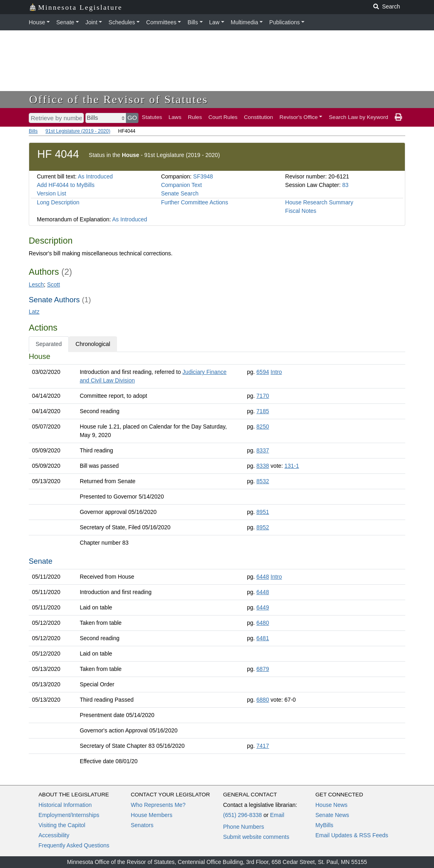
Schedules (122, 22)
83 (345, 185)
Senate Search (180, 193)
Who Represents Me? (158, 805)
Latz (34, 312)
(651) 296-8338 (243, 815)
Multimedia (245, 22)
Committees (161, 22)
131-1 (292, 466)
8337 (263, 450)
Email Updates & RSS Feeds (352, 835)
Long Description (58, 202)
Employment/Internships (69, 815)
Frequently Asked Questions (74, 845)
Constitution (259, 117)
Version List (51, 193)
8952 (263, 527)
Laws (175, 117)
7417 (263, 746)
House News (331, 805)
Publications (285, 22)
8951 (263, 512)
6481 (263, 638)
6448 (263, 577)
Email (277, 815)
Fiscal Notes (301, 211)
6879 (263, 669)
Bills (193, 22)
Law (215, 22)
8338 (263, 466)
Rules (195, 117)
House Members (152, 815)
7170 (263, 396)
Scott (53, 284)
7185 (263, 411)
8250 (263, 427)
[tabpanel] (217, 560)
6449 (263, 607)
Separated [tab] (49, 344)
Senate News (332, 815)
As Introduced (95, 176)
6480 (263, 623)
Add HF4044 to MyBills (66, 185)
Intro (276, 372)
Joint (91, 22)
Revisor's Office (299, 117)
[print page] (398, 117)
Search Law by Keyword (358, 117)
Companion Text (182, 185)
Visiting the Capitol (62, 825)
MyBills (324, 825)
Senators (142, 825)
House (37, 22)
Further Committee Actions (195, 202)
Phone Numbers (244, 827)
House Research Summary (319, 202)
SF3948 (203, 176)
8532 (263, 481)
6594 (263, 372)
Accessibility (54, 835)
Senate (65, 22)
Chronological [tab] (93, 344)
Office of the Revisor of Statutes (119, 99)
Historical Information (65, 805)
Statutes (152, 117)
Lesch (36, 284)
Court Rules (223, 117)
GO (132, 118)
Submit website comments (256, 837)
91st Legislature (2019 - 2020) (78, 131)
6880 (263, 700)
